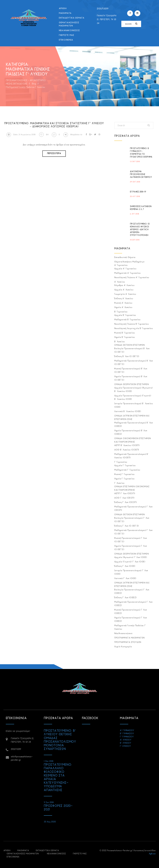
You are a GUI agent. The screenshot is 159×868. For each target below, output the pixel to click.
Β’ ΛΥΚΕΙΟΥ (125, 743)
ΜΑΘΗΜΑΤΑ (65, 13)
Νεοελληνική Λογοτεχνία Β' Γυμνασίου (133, 329)
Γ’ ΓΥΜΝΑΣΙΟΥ (127, 737)
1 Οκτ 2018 (49, 761)
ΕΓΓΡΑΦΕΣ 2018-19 (138, 192)
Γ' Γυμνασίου (121, 462)
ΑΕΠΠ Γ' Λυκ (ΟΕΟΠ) (125, 494)
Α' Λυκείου (120, 282)
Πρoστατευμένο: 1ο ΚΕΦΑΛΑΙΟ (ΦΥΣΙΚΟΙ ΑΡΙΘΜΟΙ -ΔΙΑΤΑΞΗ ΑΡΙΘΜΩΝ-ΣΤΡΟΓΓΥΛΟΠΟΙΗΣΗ (140, 230)
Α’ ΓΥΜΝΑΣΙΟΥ (127, 731)
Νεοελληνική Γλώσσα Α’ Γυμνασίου (132, 278)
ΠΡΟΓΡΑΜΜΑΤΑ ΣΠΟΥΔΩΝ (128, 642)
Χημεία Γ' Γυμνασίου (124, 479)
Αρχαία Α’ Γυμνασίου (125, 269)
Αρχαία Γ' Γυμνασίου (125, 466)
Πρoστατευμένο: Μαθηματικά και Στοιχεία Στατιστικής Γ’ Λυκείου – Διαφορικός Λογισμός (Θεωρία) (54, 125)
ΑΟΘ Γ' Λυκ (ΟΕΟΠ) (124, 498)
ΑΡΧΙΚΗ (63, 9)
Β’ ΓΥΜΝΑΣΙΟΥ (127, 734)
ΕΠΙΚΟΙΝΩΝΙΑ (66, 40)
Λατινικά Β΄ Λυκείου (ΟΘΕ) (128, 412)
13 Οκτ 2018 (135, 162)
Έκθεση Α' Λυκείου (124, 299)
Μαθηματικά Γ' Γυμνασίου (127, 470)
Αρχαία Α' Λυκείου (124, 290)
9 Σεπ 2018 (49, 803)
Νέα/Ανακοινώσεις (69, 31)
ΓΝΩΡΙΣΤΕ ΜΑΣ (67, 35)
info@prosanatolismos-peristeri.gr (22, 758)
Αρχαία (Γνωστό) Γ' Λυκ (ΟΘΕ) (130, 562)
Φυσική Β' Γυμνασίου (124, 333)
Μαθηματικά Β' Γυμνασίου (127, 320)
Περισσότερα (54, 154)
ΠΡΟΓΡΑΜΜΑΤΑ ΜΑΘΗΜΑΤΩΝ (129, 638)
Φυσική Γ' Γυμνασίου (124, 474)
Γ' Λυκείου (119, 483)
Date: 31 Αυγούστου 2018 (21, 135)
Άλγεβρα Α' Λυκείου (124, 285)
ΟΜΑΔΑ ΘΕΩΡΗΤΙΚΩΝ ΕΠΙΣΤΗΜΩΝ (131, 384)
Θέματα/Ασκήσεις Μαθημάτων (69, 24)
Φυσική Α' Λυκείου (123, 303)
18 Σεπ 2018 (135, 240)
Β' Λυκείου (120, 342)
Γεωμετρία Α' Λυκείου (125, 294)
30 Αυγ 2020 (50, 822)
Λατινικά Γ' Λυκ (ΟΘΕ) (125, 578)
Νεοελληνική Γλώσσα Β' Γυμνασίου (131, 324)
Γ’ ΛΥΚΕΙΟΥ (125, 746)
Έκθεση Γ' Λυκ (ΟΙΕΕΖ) (125, 598)
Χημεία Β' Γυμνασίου (124, 337)
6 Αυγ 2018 (135, 214)
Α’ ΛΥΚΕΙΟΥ (126, 740)
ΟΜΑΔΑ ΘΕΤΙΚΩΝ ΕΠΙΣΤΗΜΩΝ (129, 345)
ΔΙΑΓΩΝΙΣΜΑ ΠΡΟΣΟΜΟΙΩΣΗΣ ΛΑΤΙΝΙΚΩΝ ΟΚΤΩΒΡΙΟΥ (141, 174)
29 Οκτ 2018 (135, 182)
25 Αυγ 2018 (135, 197)
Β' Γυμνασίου (121, 312)
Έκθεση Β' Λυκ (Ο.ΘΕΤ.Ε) (127, 356)
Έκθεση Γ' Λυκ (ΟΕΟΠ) (125, 502)
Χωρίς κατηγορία (123, 647)
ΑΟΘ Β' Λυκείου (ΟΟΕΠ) (127, 450)
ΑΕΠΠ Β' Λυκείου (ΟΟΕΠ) (127, 445)
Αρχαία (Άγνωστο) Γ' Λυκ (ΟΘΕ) (131, 557)
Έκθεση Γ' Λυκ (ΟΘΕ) (125, 566)
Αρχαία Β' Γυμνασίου (125, 315)
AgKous (152, 854)
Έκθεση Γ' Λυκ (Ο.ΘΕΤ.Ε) (127, 526)
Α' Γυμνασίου (121, 265)
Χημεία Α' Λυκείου (123, 307)
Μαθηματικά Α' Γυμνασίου (127, 273)
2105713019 (103, 9)
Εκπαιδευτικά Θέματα (72, 18)
